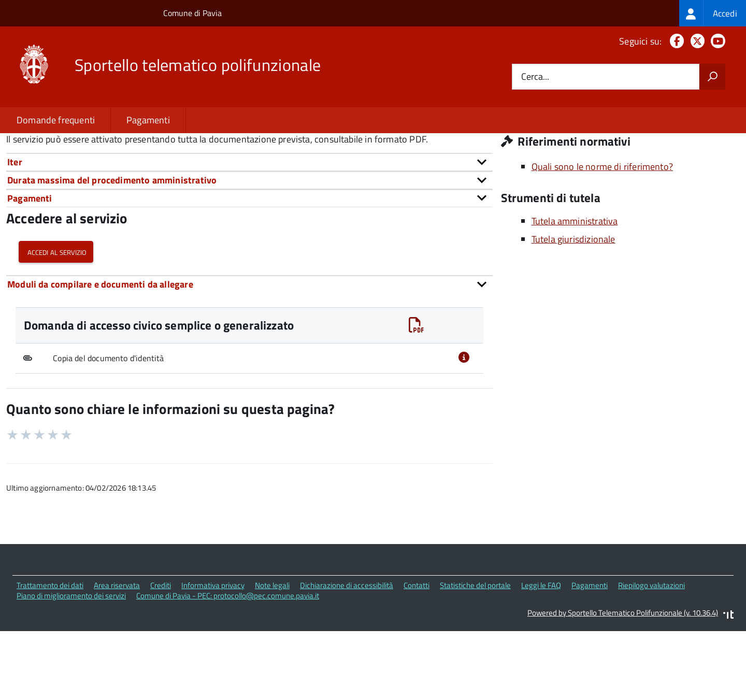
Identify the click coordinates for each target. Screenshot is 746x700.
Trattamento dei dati (50, 658)
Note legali (272, 658)
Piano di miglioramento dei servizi (71, 669)
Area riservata (117, 658)
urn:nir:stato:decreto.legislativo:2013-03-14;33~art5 (249, 190)
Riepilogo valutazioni (651, 658)
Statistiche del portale (475, 658)
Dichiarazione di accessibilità (347, 658)
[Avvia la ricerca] (712, 77)
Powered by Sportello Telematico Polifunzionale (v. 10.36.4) (623, 686)
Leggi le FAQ (541, 658)
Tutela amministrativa (575, 294)
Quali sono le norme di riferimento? (602, 240)
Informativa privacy (213, 658)
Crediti (161, 658)
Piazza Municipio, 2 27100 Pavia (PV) (587, 167)
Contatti (417, 658)
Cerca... (535, 77)
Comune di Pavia (192, 13)
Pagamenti (148, 120)
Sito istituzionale (548, 181)
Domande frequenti (56, 120)
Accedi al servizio (56, 325)
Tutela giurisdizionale (573, 312)
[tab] (249, 235)
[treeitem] (713, 13)
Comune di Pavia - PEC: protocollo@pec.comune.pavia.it (228, 669)
